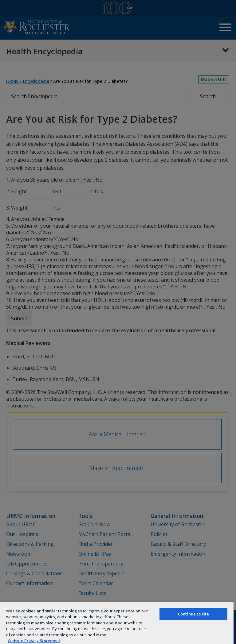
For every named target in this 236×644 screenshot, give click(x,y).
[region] (117, 623)
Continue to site (193, 614)
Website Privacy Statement (34, 641)
